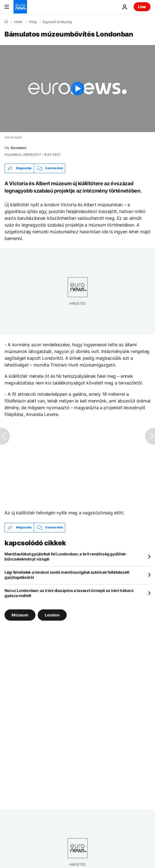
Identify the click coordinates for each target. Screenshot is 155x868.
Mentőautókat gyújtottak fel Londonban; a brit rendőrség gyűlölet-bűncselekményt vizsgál (66, 556)
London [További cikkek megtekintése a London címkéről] (52, 615)
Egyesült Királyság (57, 22)
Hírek (18, 22)
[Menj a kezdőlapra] (20, 7)
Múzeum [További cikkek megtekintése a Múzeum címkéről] (20, 615)
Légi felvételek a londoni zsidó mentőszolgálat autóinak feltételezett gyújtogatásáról (67, 575)
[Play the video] (77, 89)
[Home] (6, 22)
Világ (33, 22)
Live (142, 7)
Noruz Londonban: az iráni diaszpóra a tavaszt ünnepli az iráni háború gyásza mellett (69, 593)
